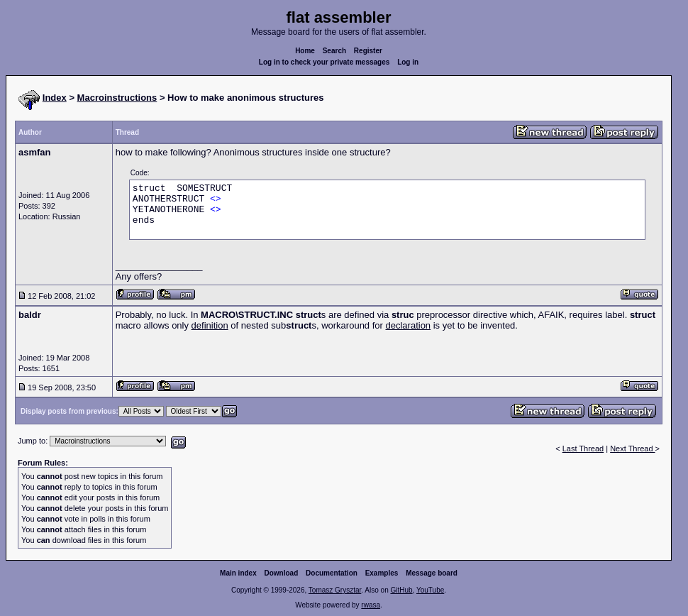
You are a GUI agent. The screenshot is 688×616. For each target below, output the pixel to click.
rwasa (371, 605)
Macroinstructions (117, 98)
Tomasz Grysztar (335, 590)
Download (282, 573)
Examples (382, 573)
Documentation (332, 573)
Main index (238, 573)
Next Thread (632, 449)
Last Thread (583, 449)
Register (368, 51)
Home (305, 51)
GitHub (401, 590)
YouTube (430, 590)
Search (334, 51)
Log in (408, 62)
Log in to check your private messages (324, 62)
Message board (432, 573)
